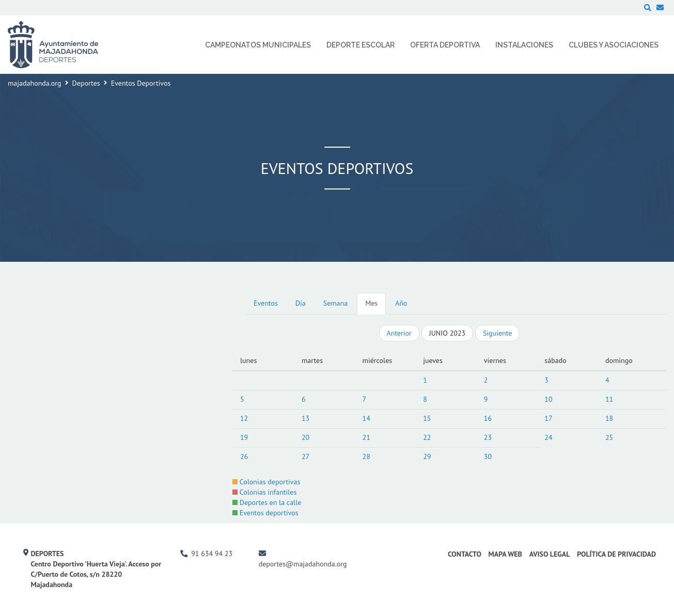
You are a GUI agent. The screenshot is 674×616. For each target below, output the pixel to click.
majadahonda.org (35, 83)
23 (488, 437)
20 (305, 437)
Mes (371, 303)
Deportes (86, 83)
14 (366, 418)
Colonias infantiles (264, 492)
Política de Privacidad (616, 554)
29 (427, 456)
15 (427, 418)
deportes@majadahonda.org (303, 564)
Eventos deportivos (265, 513)
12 (244, 418)
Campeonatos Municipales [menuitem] (258, 45)
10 (548, 399)
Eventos (266, 303)
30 (488, 456)
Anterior (399, 333)
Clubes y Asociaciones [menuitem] (614, 45)
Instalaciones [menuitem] (524, 45)
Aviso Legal (550, 554)
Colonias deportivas (266, 482)
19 (244, 437)
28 (366, 456)
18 (609, 418)
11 (609, 399)
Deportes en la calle (267, 502)
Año (401, 303)
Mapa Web (505, 554)
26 (244, 456)
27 (305, 456)
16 (488, 418)
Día (301, 303)
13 (305, 418)
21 (366, 437)
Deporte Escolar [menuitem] (360, 45)
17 (548, 418)
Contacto (465, 554)
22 (427, 437)
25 (609, 437)
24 (548, 437)
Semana (335, 303)
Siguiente (497, 333)
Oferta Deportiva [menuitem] (445, 45)
